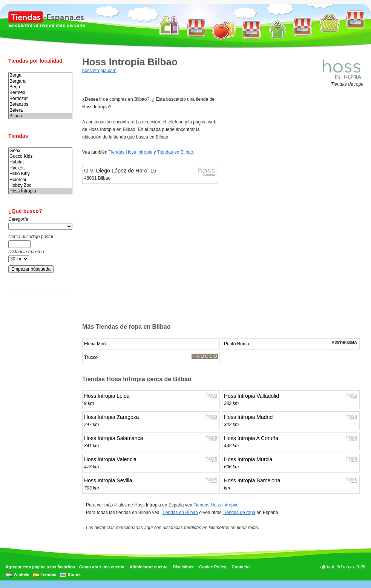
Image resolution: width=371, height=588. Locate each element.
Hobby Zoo (40, 185)
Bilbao (40, 116)
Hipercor (40, 180)
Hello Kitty (40, 174)
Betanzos (40, 104)
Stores (74, 574)
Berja (40, 87)
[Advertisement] (38, 413)
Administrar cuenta (149, 567)
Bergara (40, 81)
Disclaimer (183, 567)
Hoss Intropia (40, 191)
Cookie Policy (213, 567)
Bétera (40, 110)
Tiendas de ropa (239, 513)
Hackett (40, 168)
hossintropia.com (99, 71)
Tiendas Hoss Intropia (130, 152)
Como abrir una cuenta (102, 567)
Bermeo (40, 93)
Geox (40, 151)
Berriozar (40, 99)
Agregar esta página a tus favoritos (40, 567)
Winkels (21, 574)
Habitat (40, 162)
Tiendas (48, 574)
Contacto (241, 567)
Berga (40, 75)
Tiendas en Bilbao (175, 152)
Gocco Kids (40, 156)
